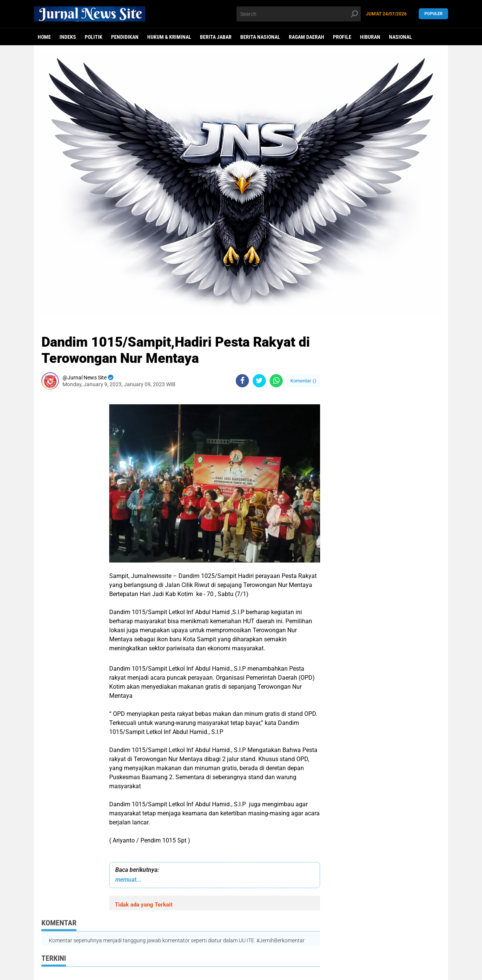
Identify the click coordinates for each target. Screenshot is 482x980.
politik (94, 37)
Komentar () (303, 381)
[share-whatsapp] (276, 381)
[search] (299, 14)
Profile (342, 37)
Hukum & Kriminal (169, 37)
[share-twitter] (259, 381)
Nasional (400, 37)
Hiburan (370, 37)
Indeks (68, 37)
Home (44, 37)
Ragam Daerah (307, 37)
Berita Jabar (216, 37)
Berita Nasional (260, 37)
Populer (433, 14)
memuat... (129, 880)
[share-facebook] (242, 381)
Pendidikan (125, 37)
